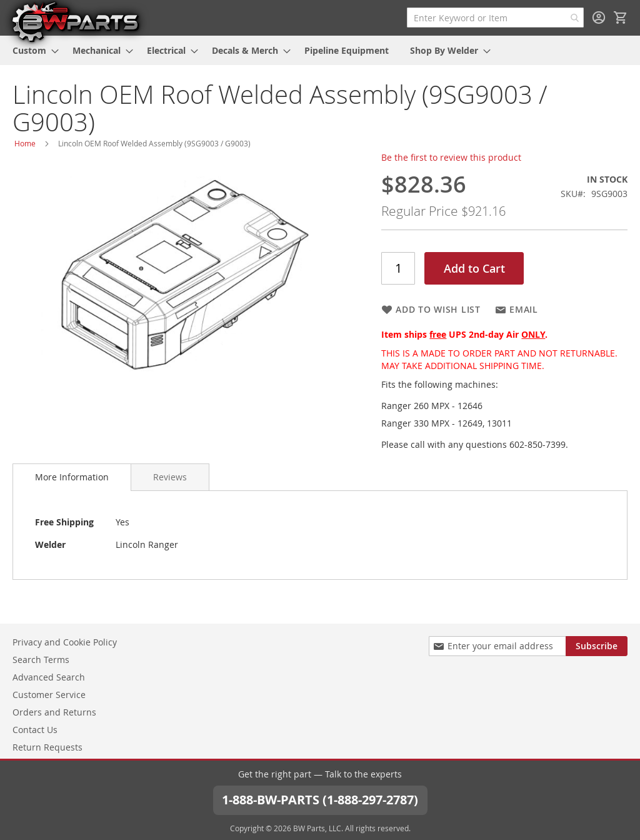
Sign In (599, 18)
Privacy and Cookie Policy (65, 642)
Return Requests (47, 747)
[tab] (72, 477)
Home (25, 143)
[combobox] (495, 18)
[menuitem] (32, 50)
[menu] (320, 50)
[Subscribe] (597, 646)
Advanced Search (49, 677)
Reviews (170, 477)
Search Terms (41, 660)
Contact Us (35, 730)
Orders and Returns (54, 712)
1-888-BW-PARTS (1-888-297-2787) (320, 800)
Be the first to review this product (451, 157)
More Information (72, 477)
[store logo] (75, 21)
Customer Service (49, 695)
